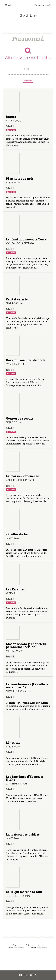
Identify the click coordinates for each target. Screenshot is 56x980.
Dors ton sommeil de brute (26, 360)
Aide (8, 5)
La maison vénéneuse (22, 476)
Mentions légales (16, 948)
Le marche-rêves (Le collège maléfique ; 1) (27, 686)
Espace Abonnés (43, 5)
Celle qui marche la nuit (24, 892)
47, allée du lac (17, 534)
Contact (16, 945)
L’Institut (13, 743)
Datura (11, 117)
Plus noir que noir (20, 179)
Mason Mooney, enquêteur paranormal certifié (26, 645)
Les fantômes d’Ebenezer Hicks (25, 778)
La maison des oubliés (23, 834)
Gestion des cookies (38, 948)
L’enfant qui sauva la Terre (26, 239)
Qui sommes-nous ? (34, 945)
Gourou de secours (20, 418)
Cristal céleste (17, 299)
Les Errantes (15, 589)
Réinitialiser (28, 81)
